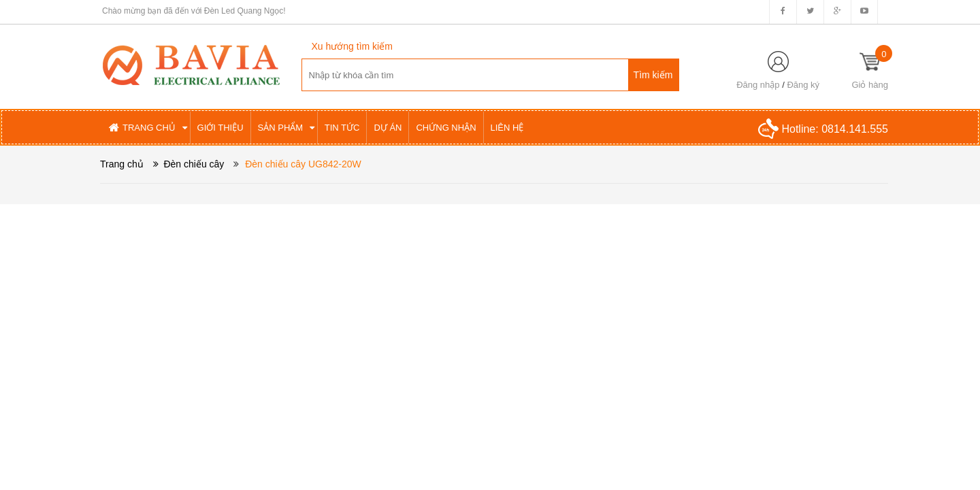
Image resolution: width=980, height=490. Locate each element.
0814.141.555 (855, 129)
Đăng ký (803, 85)
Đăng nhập (758, 85)
